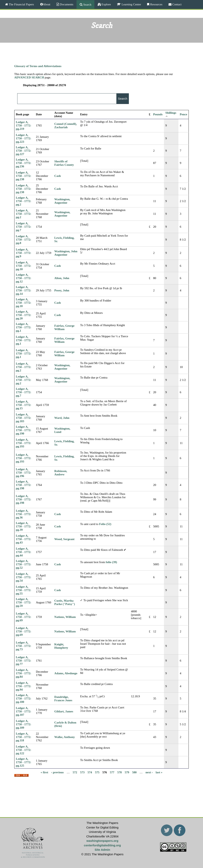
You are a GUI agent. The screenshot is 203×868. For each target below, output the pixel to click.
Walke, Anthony (65, 737)
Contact (177, 4)
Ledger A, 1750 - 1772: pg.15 (24, 405)
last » (159, 772)
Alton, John (62, 278)
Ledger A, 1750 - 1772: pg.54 (24, 577)
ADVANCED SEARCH (29, 77)
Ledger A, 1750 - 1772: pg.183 (24, 418)
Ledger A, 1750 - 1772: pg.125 (24, 762)
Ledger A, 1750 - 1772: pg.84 (24, 673)
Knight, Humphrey (61, 646)
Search (87, 4)
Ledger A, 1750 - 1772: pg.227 (24, 151)
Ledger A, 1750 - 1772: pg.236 (24, 163)
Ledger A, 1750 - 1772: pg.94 (24, 686)
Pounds (158, 114)
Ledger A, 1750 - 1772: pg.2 (24, 201)
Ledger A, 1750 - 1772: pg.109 (24, 724)
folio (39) (111, 562)
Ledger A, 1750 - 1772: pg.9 (24, 253)
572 (75, 772)
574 (90, 772)
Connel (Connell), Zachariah (66, 126)
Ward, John (62, 418)
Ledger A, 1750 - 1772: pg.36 (24, 514)
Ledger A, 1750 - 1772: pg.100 (24, 698)
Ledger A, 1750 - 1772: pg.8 (24, 240)
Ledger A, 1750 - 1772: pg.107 (24, 711)
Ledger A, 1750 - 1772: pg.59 (24, 602)
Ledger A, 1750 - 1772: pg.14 (24, 290)
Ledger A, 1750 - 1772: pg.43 (24, 539)
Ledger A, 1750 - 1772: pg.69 (24, 617)
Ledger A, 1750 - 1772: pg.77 (24, 661)
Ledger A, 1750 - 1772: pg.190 (24, 430)
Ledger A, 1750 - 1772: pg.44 (24, 552)
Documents (66, 4)
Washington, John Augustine (66, 253)
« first (44, 772)
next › (149, 772)
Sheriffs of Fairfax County (64, 163)
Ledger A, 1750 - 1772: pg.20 (24, 315)
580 (134, 772)
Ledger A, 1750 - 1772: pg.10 (24, 266)
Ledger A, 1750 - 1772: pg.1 (24, 327)
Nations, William (65, 617)
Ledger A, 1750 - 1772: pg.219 (24, 125)
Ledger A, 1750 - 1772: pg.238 (24, 176)
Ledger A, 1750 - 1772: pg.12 (24, 278)
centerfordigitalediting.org (102, 845)
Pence (183, 114)
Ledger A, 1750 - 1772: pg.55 (24, 590)
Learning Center (131, 4)
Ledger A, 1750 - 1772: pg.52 (24, 564)
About (47, 4)
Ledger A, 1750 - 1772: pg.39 (24, 526)
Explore (106, 4)
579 (127, 772)
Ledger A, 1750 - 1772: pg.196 (24, 473)
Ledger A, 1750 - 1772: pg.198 (24, 485)
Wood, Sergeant (64, 539)
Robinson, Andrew (61, 473)
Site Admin (102, 850)
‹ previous (57, 772)
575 (97, 772)
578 (119, 772)
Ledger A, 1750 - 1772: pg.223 (24, 138)
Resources (156, 4)
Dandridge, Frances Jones (63, 699)
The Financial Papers (21, 4)
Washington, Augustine (62, 201)
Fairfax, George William (64, 327)
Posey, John (62, 290)
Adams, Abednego (66, 673)
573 (82, 772)
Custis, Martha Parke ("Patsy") (65, 602)
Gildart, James (64, 711)
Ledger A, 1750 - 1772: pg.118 (24, 737)
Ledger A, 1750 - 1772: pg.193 (24, 443)
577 (112, 772)
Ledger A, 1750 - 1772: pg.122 (24, 750)
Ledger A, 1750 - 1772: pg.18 (24, 303)
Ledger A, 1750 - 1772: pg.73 (24, 646)
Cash (58, 176)
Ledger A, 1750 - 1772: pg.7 (24, 227)
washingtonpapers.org (102, 841)
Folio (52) (105, 524)
